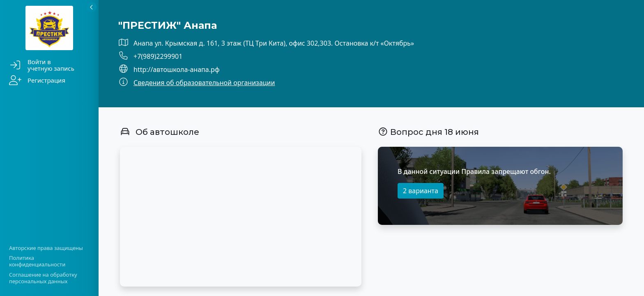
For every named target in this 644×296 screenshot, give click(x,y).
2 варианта (421, 191)
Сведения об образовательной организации (204, 83)
